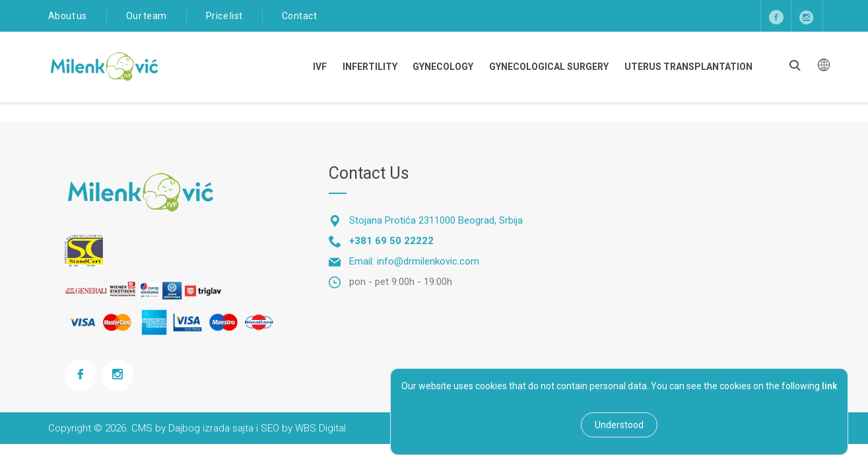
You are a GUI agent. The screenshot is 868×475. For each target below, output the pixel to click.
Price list (224, 16)
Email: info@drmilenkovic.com (414, 261)
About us (68, 16)
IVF (320, 67)
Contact (300, 16)
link (829, 386)
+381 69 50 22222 (391, 241)
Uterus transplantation (688, 67)
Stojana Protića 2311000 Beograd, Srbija (436, 220)
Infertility (370, 67)
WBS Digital (320, 428)
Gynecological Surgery (549, 67)
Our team (147, 16)
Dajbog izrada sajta (211, 428)
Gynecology (443, 67)
